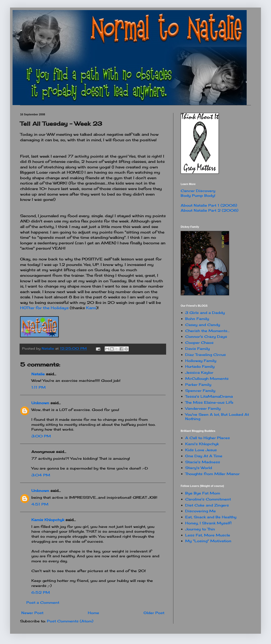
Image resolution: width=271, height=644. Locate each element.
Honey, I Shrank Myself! (208, 523)
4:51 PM (40, 504)
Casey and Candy (203, 325)
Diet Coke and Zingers (207, 505)
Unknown (40, 403)
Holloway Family (201, 361)
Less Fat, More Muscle (208, 535)
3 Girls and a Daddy (205, 313)
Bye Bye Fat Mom (203, 493)
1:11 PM (39, 387)
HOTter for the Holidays (45, 308)
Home (93, 613)
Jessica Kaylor (199, 372)
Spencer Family (200, 390)
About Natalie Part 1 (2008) (209, 205)
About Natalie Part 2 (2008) (210, 210)
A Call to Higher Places (208, 438)
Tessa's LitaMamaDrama (209, 396)
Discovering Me (200, 511)
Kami (91, 308)
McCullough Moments (207, 378)
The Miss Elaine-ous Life (209, 402)
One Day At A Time (204, 456)
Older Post (154, 613)
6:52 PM (41, 592)
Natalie (38, 374)
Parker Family (198, 384)
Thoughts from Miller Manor (212, 474)
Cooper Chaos (199, 342)
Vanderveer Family (203, 408)
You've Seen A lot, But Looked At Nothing (217, 417)
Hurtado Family (200, 366)
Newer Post (32, 613)
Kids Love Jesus (201, 450)
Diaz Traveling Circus (206, 355)
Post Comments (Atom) (70, 621)
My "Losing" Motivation (208, 541)
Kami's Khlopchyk (202, 444)
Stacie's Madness (203, 462)
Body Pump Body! (198, 195)
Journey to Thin (200, 529)
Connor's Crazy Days (206, 336)
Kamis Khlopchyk (48, 520)
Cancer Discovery (198, 191)
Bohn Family (197, 319)
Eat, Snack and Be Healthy (211, 517)
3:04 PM (41, 475)
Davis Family (197, 349)
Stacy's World (199, 468)
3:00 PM (41, 436)
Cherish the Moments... (207, 331)
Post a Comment (43, 602)
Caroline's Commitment (208, 499)
